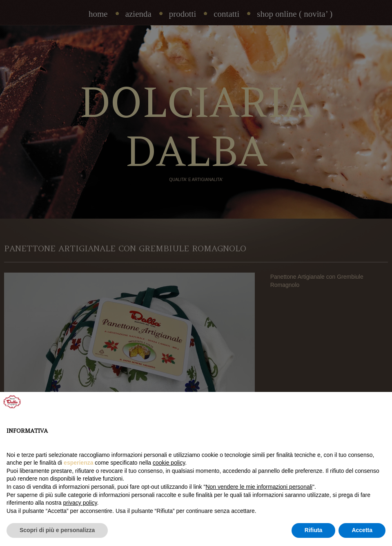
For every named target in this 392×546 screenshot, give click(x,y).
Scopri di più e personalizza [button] (57, 530)
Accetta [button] (362, 530)
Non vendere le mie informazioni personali (259, 487)
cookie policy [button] (169, 463)
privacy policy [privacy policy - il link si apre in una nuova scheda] (80, 503)
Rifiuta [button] (314, 530)
